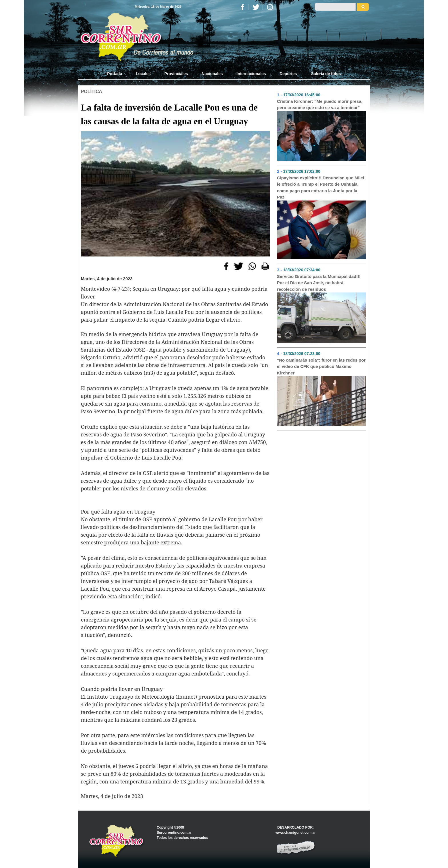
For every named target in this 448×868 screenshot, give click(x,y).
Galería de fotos (326, 74)
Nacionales (212, 74)
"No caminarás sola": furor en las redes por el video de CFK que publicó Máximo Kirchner (321, 366)
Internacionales (251, 74)
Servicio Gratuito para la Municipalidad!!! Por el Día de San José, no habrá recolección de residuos (319, 283)
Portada (118, 73)
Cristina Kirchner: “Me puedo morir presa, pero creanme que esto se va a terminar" (320, 105)
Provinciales (176, 74)
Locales (143, 74)
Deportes (288, 74)
